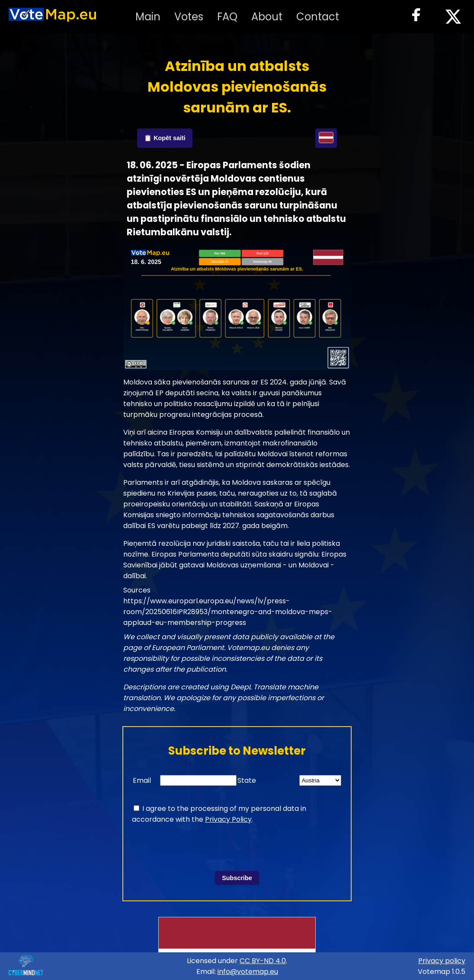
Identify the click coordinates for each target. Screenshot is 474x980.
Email (142, 780)
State (247, 780)
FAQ (227, 17)
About (267, 17)
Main (148, 17)
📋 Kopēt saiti (165, 138)
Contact (318, 17)
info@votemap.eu (248, 972)
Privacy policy (442, 961)
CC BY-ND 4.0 (263, 961)
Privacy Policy (228, 819)
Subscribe (237, 878)
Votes (189, 17)
